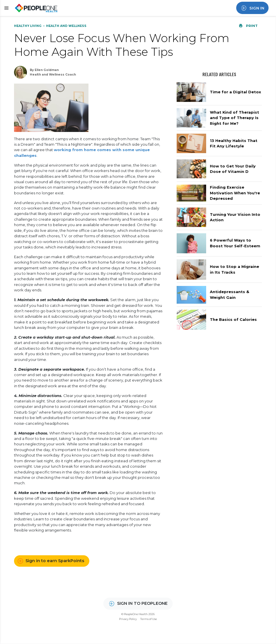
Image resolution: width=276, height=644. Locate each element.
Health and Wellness (66, 26)
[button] (6, 8)
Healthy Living (28, 26)
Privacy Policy (128, 619)
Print (248, 26)
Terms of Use (149, 619)
